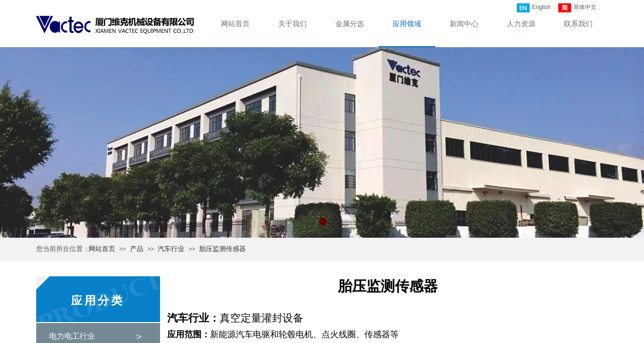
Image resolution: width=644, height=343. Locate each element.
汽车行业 (171, 249)
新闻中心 (464, 24)
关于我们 (292, 24)
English (534, 8)
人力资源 (521, 24)
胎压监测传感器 (222, 249)
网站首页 (102, 249)
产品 (137, 249)
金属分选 (350, 24)
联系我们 (578, 24)
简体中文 (577, 8)
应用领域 (407, 24)
